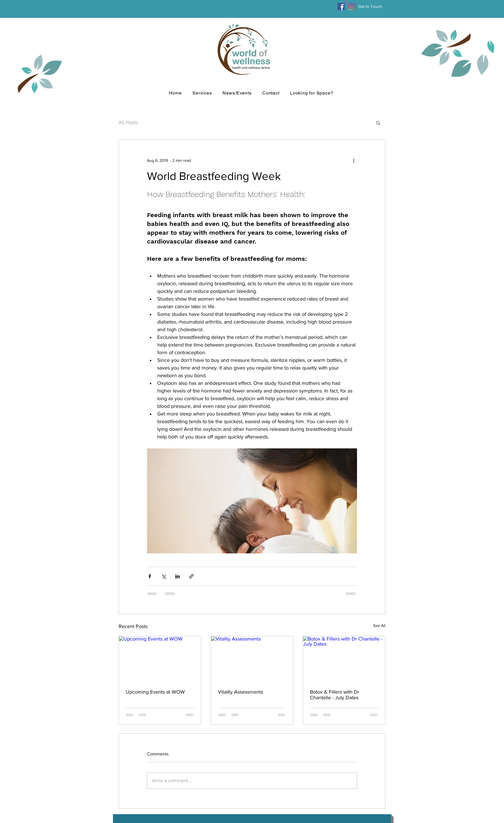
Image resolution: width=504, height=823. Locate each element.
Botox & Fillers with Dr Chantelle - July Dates (335, 695)
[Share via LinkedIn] (178, 576)
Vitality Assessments (241, 692)
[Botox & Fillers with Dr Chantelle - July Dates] (344, 659)
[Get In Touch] (370, 7)
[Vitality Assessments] (252, 659)
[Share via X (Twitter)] (164, 576)
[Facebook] (341, 7)
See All (379, 625)
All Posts (128, 122)
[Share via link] (191, 576)
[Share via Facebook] (150, 576)
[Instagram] (352, 7)
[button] (378, 123)
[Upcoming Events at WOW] (160, 659)
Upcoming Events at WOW (155, 692)
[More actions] (354, 160)
